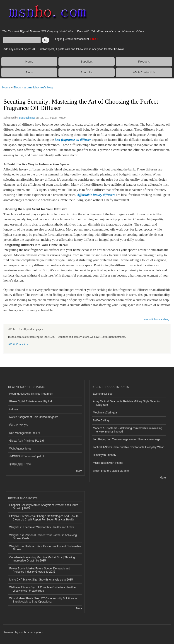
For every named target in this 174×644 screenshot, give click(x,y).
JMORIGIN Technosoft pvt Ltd (27, 456)
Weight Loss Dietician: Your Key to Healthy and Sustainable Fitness (45, 548)
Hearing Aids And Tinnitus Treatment (31, 394)
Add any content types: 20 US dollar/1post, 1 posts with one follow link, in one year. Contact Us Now (64, 49)
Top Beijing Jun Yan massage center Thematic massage (127, 439)
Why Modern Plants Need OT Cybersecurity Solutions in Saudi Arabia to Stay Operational (43, 600)
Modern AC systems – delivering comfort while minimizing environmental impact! (128, 430)
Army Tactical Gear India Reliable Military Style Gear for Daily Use (126, 403)
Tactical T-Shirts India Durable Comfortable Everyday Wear (128, 447)
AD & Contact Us (144, 72)
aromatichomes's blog (38, 87)
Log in (59, 39)
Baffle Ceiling (101, 420)
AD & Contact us (18, 344)
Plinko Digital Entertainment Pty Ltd (31, 401)
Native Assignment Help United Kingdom (34, 417)
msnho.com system (31, 632)
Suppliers (87, 62)
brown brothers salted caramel (111, 471)
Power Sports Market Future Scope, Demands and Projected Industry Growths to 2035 (40, 570)
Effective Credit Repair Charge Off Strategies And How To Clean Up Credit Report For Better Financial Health (44, 518)
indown (14, 409)
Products (144, 62)
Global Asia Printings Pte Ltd (27, 441)
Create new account (77, 39)
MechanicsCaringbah (106, 413)
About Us (87, 72)
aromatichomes (27, 118)
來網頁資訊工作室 (20, 464)
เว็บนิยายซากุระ (19, 425)
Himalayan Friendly (105, 455)
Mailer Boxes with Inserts (108, 463)
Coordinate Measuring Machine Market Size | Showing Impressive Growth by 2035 (42, 559)
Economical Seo (103, 394)
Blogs (29, 72)
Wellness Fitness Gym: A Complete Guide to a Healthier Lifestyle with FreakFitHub (43, 589)
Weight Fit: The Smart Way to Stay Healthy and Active (42, 527)
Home (29, 62)
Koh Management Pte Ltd (25, 433)
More (79, 471)
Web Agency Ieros (20, 449)
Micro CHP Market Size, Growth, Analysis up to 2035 (41, 580)
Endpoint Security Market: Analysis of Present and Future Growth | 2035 (44, 507)
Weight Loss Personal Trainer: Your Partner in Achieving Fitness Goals (43, 537)
